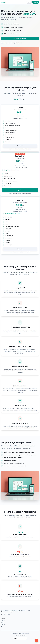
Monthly (16, 99)
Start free (36, 2)
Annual (25, 99)
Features (3, 621)
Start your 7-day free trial (20, 39)
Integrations (4, 624)
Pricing (3, 623)
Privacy (20, 635)
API (2, 626)
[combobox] (20, 638)
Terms (15, 635)
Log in (29, 2)
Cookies (24, 635)
